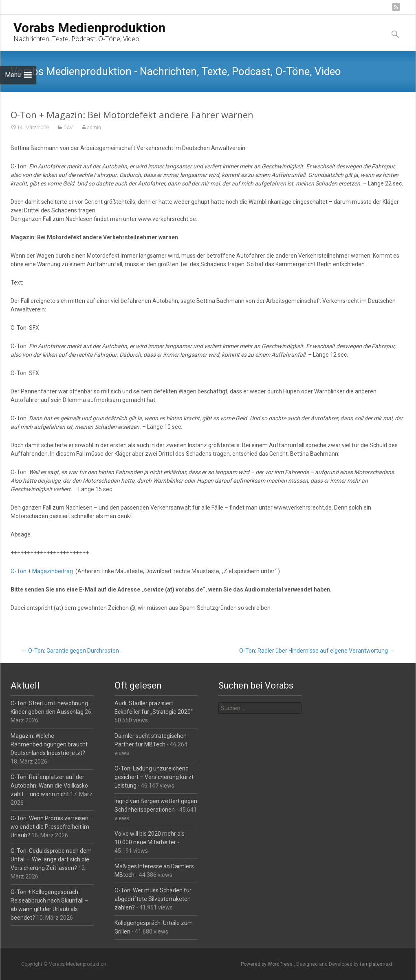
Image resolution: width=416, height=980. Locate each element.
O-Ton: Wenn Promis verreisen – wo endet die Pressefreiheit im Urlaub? (52, 827)
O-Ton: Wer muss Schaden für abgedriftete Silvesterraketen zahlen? (153, 899)
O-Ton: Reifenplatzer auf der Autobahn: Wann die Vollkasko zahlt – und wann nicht (49, 786)
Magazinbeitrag (53, 572)
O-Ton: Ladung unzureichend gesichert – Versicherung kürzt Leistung (154, 777)
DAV (68, 128)
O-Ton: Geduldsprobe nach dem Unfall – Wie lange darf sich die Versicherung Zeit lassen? (51, 859)
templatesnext (376, 964)
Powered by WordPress (267, 964)
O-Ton (19, 572)
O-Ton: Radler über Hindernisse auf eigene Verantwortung (317, 651)
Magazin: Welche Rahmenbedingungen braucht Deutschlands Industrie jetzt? (49, 744)
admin (94, 128)
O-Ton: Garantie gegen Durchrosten (70, 651)
